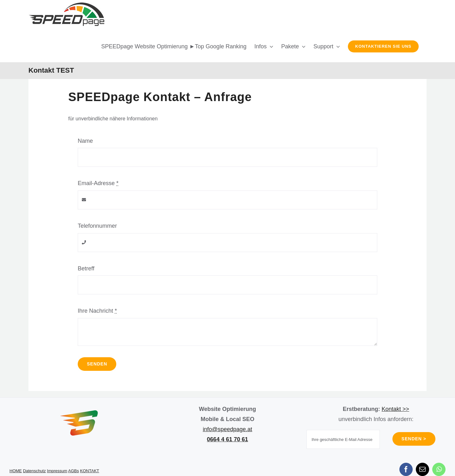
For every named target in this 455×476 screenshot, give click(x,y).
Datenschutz (34, 471)
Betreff (86, 268)
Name (85, 141)
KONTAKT (89, 471)
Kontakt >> (395, 409)
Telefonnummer (97, 226)
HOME (16, 471)
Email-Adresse (98, 183)
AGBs (74, 471)
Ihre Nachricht (97, 311)
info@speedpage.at (227, 429)
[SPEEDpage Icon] (79, 413)
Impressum (57, 471)
